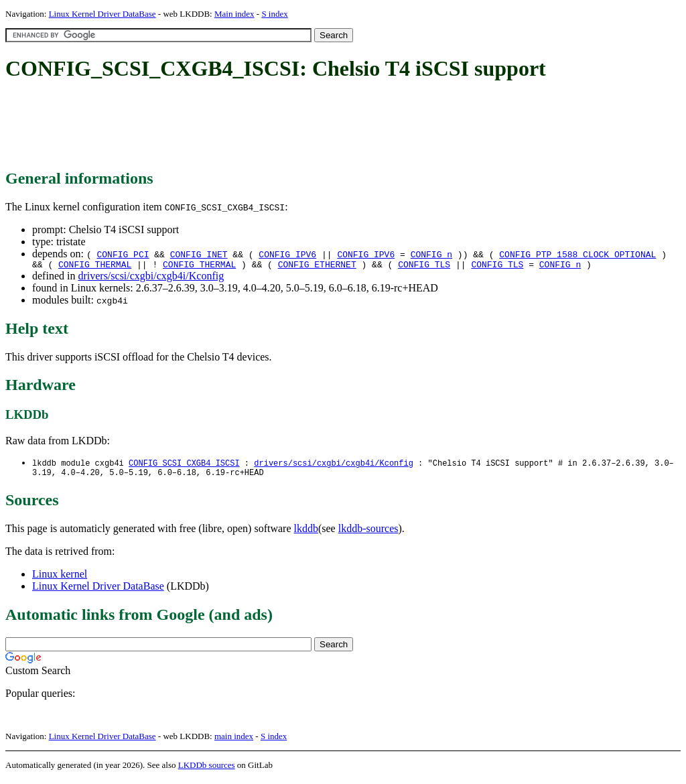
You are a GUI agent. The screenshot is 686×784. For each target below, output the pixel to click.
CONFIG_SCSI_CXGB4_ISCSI (184, 465)
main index (234, 741)
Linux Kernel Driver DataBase (102, 14)
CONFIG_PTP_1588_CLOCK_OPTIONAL (577, 254)
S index (274, 14)
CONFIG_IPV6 (287, 254)
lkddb (306, 533)
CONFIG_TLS (424, 266)
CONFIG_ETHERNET (317, 266)
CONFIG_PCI (123, 254)
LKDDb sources (207, 770)
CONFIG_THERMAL (95, 266)
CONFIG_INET (199, 254)
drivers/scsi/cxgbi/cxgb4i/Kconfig (151, 278)
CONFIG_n (431, 254)
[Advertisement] (249, 126)
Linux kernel (60, 579)
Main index (234, 14)
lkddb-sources (368, 533)
